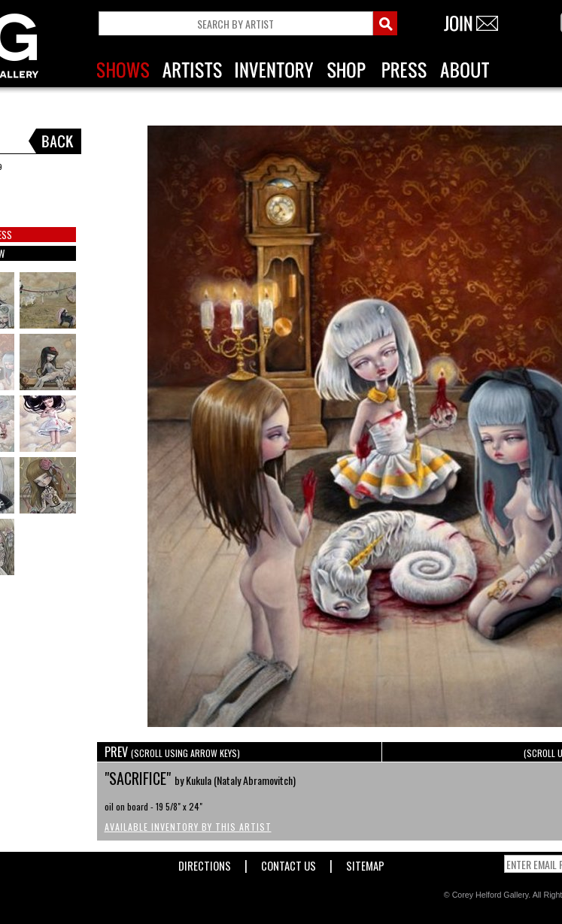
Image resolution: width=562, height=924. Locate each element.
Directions (205, 863)
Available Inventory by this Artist (188, 827)
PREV (172, 752)
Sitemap (365, 863)
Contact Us (289, 863)
